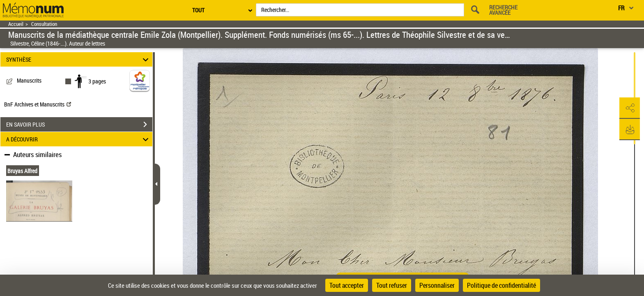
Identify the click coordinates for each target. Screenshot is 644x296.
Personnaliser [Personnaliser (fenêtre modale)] (437, 285)
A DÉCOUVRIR (79, 139)
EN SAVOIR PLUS (79, 125)
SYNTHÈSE (79, 59)
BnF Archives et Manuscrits (38, 104)
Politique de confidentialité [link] (501, 285)
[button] (630, 108)
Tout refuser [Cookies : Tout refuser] (392, 285)
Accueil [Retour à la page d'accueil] (16, 24)
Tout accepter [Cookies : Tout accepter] (347, 285)
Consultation (44, 24)
